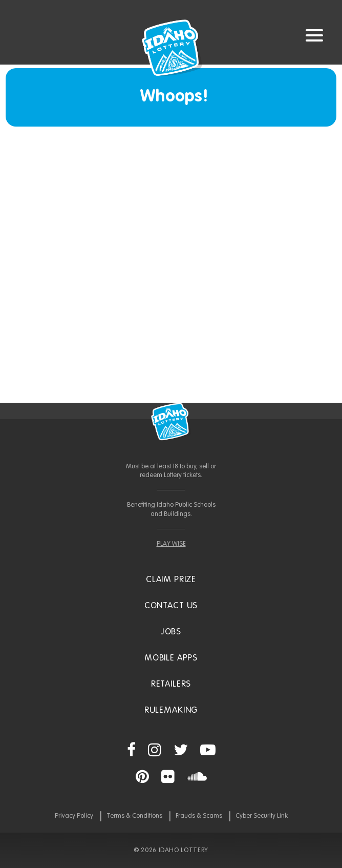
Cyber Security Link (262, 816)
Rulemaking (171, 710)
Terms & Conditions (134, 816)
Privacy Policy (74, 816)
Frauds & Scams (199, 816)
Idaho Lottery (171, 422)
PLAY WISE (171, 544)
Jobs (171, 632)
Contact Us (171, 606)
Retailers (171, 684)
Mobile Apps (171, 658)
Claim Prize (171, 580)
